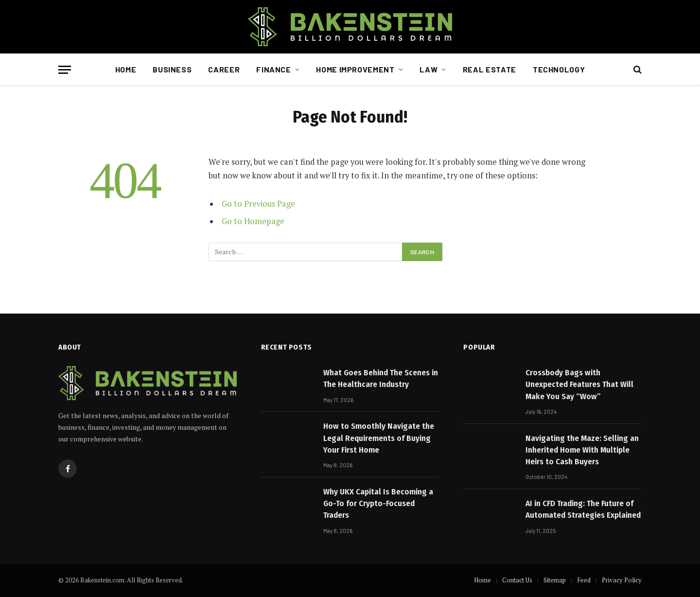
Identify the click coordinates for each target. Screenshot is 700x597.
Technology (559, 69)
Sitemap (555, 580)
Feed (584, 580)
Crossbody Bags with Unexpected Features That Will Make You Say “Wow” (579, 385)
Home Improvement (355, 69)
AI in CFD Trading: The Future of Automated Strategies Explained (583, 509)
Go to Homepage (253, 221)
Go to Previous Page (258, 204)
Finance (273, 69)
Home (126, 69)
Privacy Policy (622, 580)
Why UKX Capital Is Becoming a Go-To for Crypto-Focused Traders (378, 504)
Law (429, 69)
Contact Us (517, 580)
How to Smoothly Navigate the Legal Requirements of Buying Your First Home (379, 438)
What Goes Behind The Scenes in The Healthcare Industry (381, 378)
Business (172, 69)
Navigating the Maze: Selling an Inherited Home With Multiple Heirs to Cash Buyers (582, 450)
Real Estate (490, 69)
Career (224, 69)
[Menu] (65, 70)
